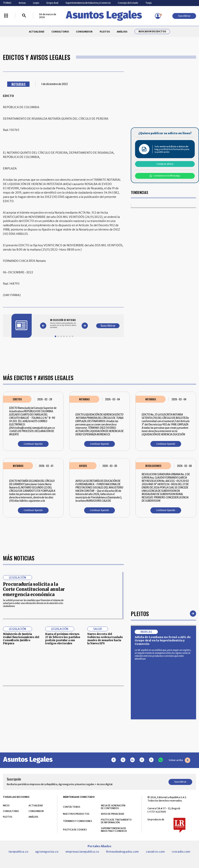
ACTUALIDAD (37, 32)
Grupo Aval (52, 3)
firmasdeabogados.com (122, 852)
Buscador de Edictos (152, 32)
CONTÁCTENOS (72, 807)
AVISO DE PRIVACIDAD (113, 814)
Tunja (148, 3)
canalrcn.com (155, 852)
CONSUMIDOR (84, 32)
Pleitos (140, 613)
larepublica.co (18, 852)
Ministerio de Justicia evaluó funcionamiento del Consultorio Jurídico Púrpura (21, 639)
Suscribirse (184, 16)
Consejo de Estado (128, 3)
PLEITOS (105, 32)
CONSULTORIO (60, 32)
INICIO (6, 805)
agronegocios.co (47, 852)
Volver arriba (179, 760)
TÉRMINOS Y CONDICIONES (78, 821)
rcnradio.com (181, 852)
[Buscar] (24, 16)
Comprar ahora (165, 164)
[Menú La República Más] (6, 16)
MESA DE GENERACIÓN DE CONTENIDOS (113, 807)
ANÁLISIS (122, 32)
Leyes (36, 3)
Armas (22, 3)
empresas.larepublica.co (82, 852)
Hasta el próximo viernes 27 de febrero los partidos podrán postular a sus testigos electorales (63, 639)
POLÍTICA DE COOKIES (75, 830)
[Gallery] (64, 324)
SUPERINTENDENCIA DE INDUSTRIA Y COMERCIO (114, 830)
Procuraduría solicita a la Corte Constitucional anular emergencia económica (34, 589)
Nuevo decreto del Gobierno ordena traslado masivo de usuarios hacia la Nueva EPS (105, 639)
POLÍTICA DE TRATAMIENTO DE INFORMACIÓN (116, 821)
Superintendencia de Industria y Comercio (88, 3)
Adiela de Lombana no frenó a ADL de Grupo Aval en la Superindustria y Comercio (163, 640)
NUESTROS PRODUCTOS (76, 814)
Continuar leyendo (33, 444)
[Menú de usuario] (158, 16)
